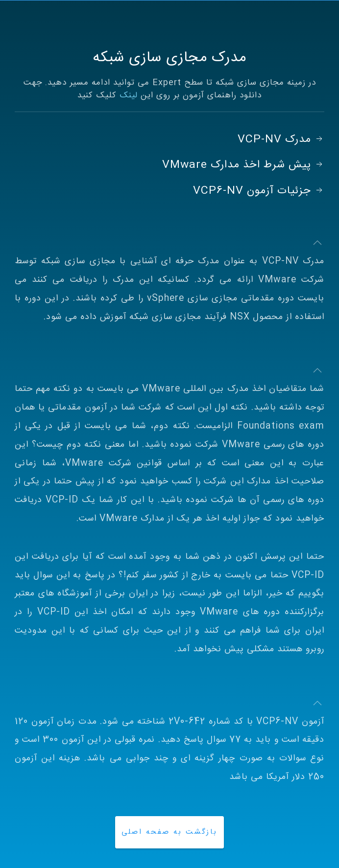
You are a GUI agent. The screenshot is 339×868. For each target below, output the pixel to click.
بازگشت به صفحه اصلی (169, 832)
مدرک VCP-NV (281, 139)
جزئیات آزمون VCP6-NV (259, 191)
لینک (129, 95)
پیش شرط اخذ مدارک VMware (243, 165)
